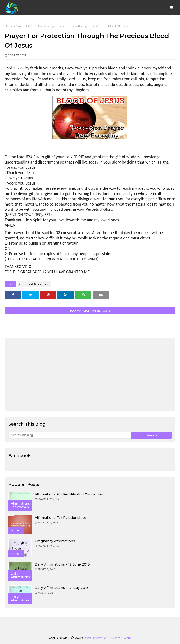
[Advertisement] (90, 374)
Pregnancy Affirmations (55, 541)
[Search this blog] (70, 435)
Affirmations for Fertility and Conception (70, 494)
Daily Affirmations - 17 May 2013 (62, 588)
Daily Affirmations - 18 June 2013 (62, 564)
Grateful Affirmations (30, 26)
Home (9, 26)
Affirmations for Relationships (61, 518)
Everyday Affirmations (108, 638)
